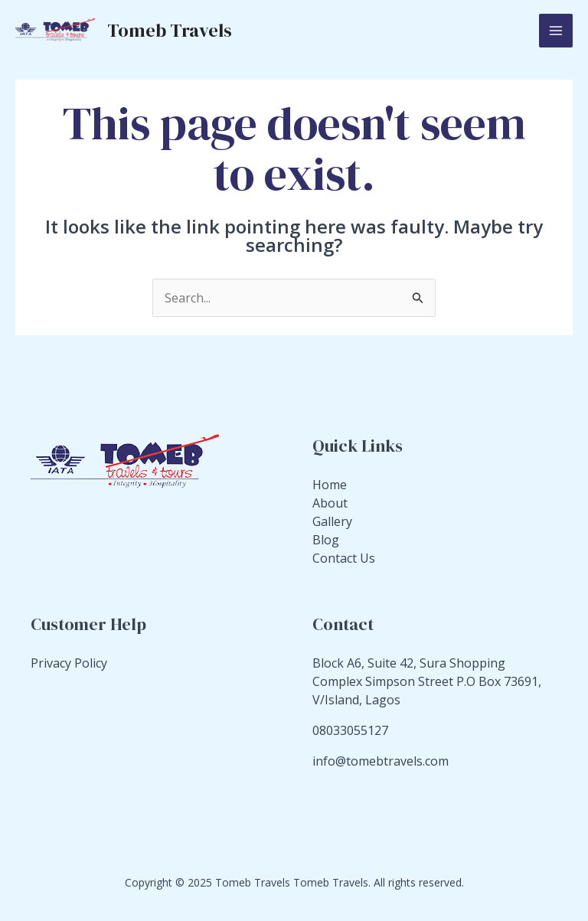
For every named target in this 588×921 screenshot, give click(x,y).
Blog (326, 540)
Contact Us (344, 558)
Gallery (332, 521)
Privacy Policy (69, 663)
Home (330, 485)
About (330, 503)
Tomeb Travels (170, 30)
